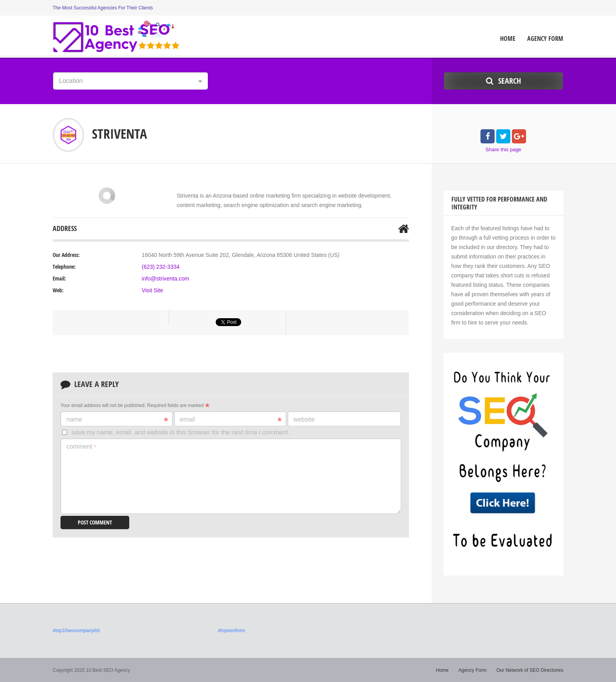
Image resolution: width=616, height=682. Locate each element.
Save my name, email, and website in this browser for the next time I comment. (181, 432)
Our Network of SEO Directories (530, 670)
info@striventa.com (165, 279)
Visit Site (152, 290)
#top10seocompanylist (76, 631)
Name (117, 420)
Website (304, 419)
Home (508, 39)
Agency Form (545, 39)
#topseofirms (232, 631)
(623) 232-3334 (161, 267)
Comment (81, 446)
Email (231, 420)
